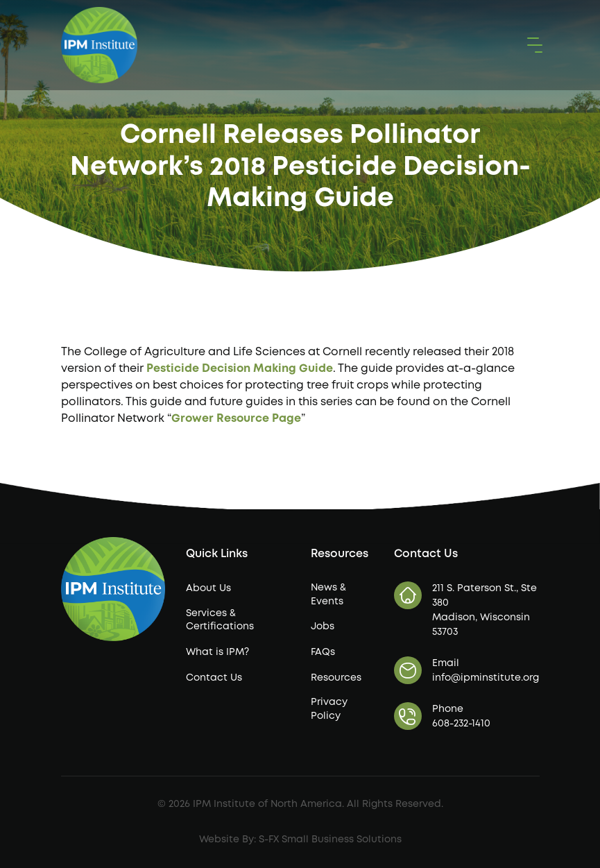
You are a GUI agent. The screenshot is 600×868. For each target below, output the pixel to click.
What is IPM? (217, 652)
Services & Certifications (220, 620)
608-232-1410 (461, 724)
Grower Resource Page (236, 419)
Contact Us (214, 678)
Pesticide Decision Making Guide (240, 369)
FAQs (323, 652)
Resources (336, 678)
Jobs (323, 627)
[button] (532, 45)
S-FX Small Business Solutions (330, 840)
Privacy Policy (329, 709)
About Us (208, 588)
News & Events (328, 595)
